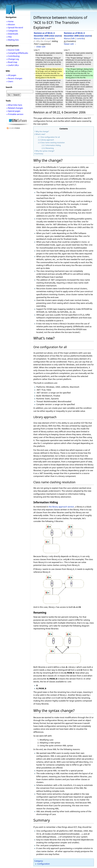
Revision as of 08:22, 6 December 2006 (44, 34)
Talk (43, 38)
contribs (50, 38)
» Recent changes (14, 78)
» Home (10, 21)
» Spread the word (15, 27)
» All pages (11, 75)
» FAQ (9, 37)
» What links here (14, 105)
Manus (37, 38)
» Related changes (15, 108)
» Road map (12, 62)
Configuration (43, 864)
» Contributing (13, 56)
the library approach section (61, 507)
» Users (10, 81)
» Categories (12, 31)
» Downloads (12, 34)
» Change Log (13, 59)
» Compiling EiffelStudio (17, 53)
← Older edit (40, 47)
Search (9, 87)
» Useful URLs (13, 65)
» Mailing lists (13, 40)
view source (55, 36)
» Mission (11, 24)
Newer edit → (70, 44)
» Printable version (15, 114)
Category (38, 861)
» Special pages (13, 111)
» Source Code (13, 50)
